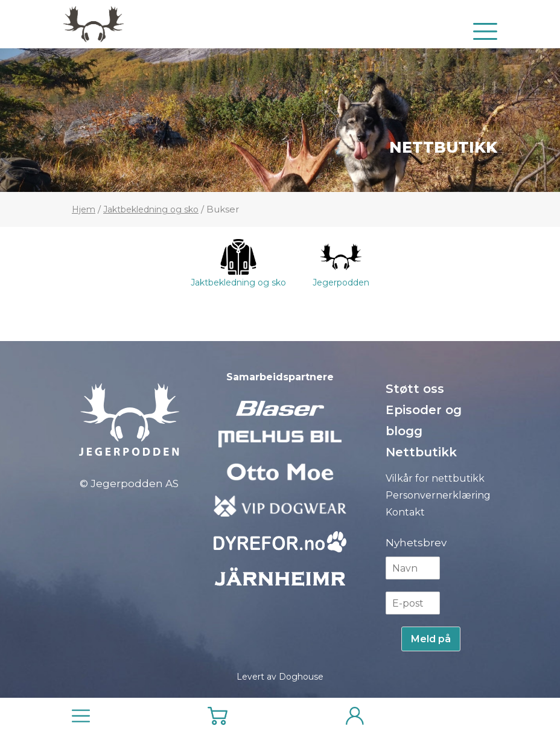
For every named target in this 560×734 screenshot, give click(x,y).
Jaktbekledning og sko (151, 209)
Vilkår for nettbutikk (435, 478)
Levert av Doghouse (280, 677)
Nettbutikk (443, 147)
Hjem (84, 209)
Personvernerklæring (438, 495)
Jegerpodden (341, 263)
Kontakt (405, 512)
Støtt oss (415, 389)
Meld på (431, 639)
